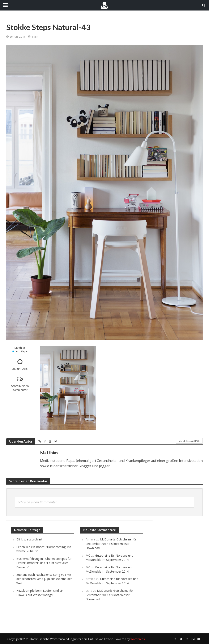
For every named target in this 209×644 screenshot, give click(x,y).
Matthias (20, 348)
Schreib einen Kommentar (20, 388)
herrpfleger (21, 351)
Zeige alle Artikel (189, 441)
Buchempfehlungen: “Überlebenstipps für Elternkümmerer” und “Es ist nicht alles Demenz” (44, 563)
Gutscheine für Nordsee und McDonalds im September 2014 (109, 558)
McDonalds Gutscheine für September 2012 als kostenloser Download (111, 544)
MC (88, 555)
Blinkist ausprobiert (29, 539)
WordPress (138, 639)
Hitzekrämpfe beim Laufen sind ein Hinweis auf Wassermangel (40, 593)
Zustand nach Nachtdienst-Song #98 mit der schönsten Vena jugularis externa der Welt (44, 579)
